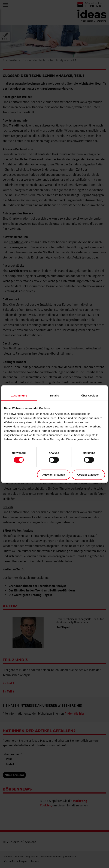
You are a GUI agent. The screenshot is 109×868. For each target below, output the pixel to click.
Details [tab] (54, 396)
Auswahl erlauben (54, 475)
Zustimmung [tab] (19, 396)
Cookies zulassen (88, 475)
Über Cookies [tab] (90, 396)
